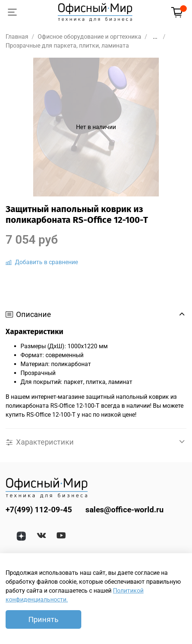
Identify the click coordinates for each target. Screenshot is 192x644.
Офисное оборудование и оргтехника (89, 37)
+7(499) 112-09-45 (39, 510)
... (155, 37)
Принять (43, 619)
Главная (17, 37)
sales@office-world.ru (125, 510)
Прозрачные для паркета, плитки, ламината (67, 46)
